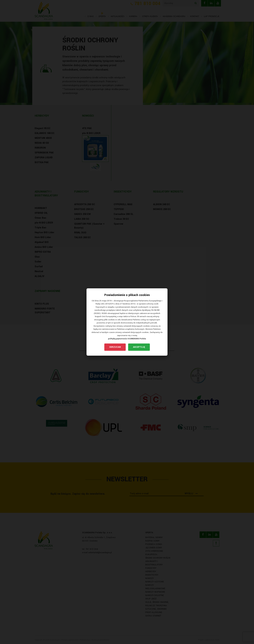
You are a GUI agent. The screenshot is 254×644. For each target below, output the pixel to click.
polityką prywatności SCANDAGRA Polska (127, 339)
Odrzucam (115, 347)
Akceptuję (139, 347)
